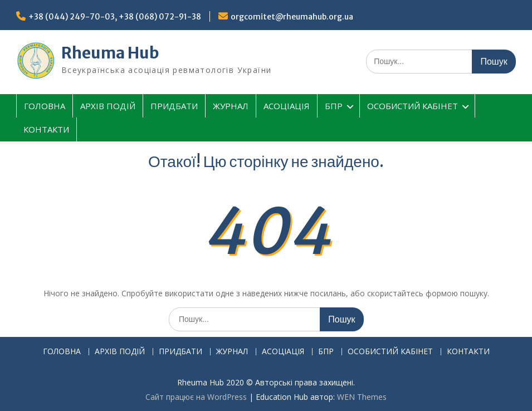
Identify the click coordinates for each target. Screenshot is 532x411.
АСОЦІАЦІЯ (287, 106)
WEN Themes (362, 397)
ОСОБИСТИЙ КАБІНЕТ (413, 106)
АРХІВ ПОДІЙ (108, 106)
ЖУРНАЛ (231, 106)
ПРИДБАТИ (174, 106)
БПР (334, 106)
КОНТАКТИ (46, 129)
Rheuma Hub (110, 53)
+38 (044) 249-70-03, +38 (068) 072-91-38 (115, 17)
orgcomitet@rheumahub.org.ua (292, 17)
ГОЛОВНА (45, 106)
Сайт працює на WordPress (196, 397)
